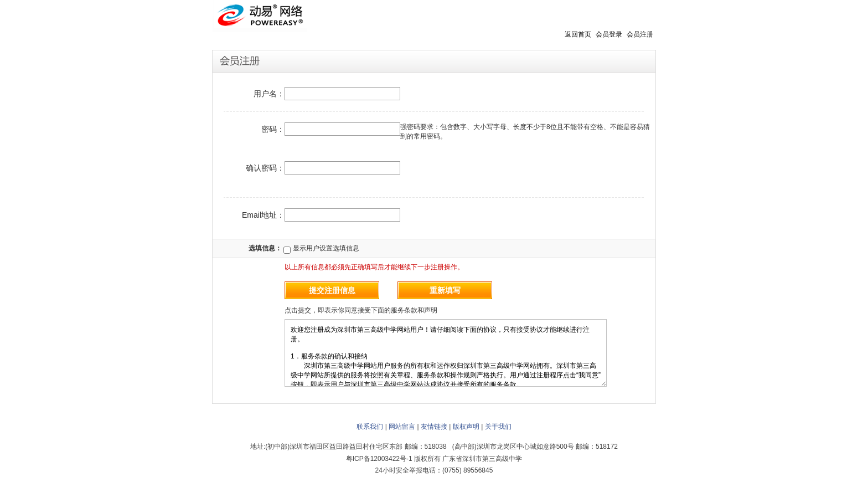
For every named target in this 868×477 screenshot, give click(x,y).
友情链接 (434, 427)
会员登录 (609, 34)
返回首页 (578, 34)
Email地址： (263, 215)
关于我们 (498, 427)
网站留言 (402, 427)
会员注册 (640, 34)
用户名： (269, 94)
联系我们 (370, 427)
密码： (273, 129)
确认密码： (265, 168)
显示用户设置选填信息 (321, 248)
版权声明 (466, 427)
